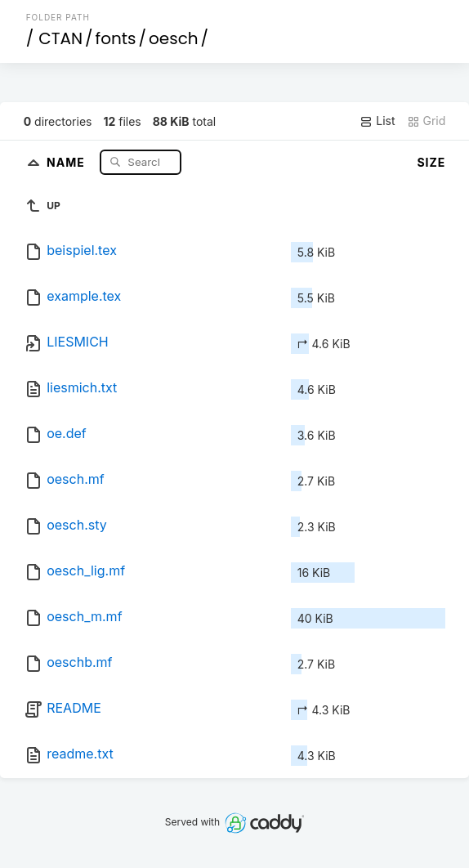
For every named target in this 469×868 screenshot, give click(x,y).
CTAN (60, 38)
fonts (116, 38)
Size (431, 162)
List (377, 121)
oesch (174, 38)
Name (67, 161)
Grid (427, 121)
